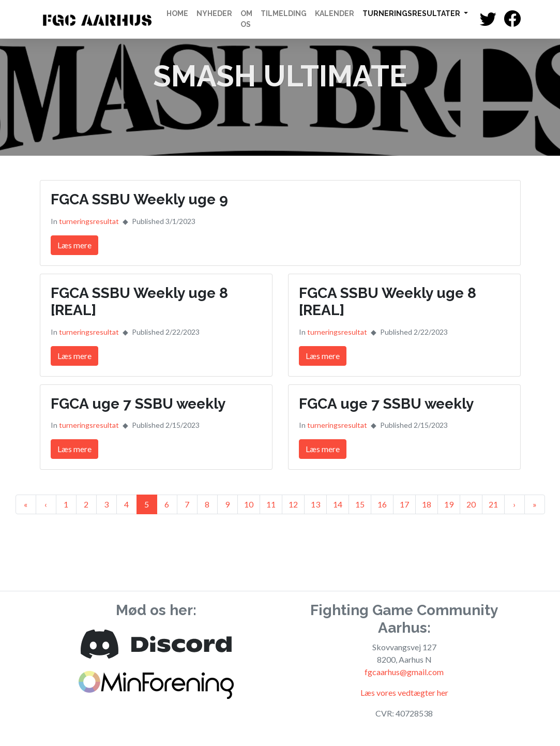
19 (449, 504)
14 (338, 504)
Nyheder (214, 13)
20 (471, 504)
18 (427, 504)
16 (382, 504)
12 (293, 504)
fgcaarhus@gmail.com (404, 672)
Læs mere (74, 245)
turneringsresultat (89, 221)
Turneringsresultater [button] (412, 13)
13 (315, 504)
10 (249, 504)
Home (177, 13)
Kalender (335, 13)
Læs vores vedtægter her (404, 692)
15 (360, 504)
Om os (246, 19)
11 (271, 504)
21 (493, 504)
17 (404, 504)
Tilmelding (284, 13)
